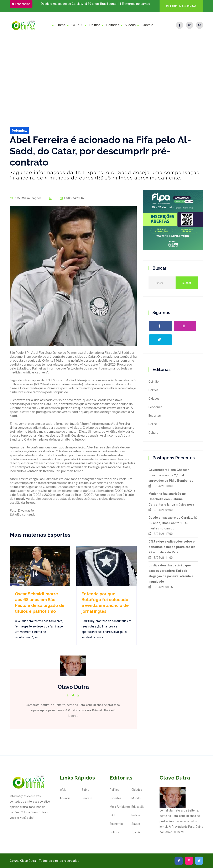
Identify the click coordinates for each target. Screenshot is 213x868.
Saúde (136, 824)
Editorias (113, 25)
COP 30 (77, 25)
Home (61, 25)
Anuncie (65, 798)
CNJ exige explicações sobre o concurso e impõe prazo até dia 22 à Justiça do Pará (172, 547)
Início (63, 790)
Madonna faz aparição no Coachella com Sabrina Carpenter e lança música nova (171, 499)
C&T (112, 815)
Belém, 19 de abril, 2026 (181, 6)
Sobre (85, 790)
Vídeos (130, 25)
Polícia (153, 424)
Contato (147, 25)
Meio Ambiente (120, 807)
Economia (155, 407)
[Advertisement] (106, 69)
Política (95, 25)
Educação (138, 807)
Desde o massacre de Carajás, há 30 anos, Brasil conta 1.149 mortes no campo (96, 4)
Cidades (154, 399)
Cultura (153, 433)
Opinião (154, 382)
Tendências (21, 4)
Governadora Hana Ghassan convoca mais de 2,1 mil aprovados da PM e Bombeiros (171, 475)
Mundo (136, 798)
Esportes (155, 416)
